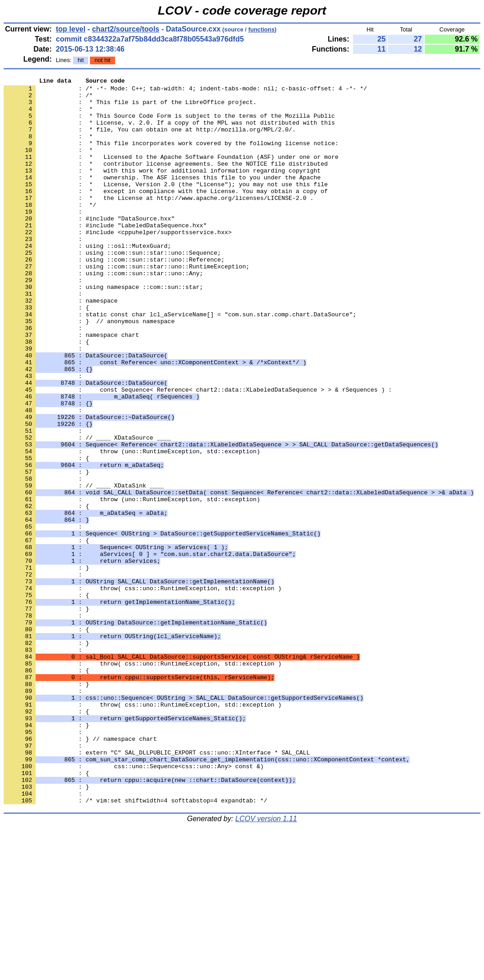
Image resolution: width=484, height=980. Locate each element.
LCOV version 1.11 (266, 964)
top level (71, 29)
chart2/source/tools (126, 29)
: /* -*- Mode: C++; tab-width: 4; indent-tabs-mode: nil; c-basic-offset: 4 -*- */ (185, 91)
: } (46, 666)
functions (262, 29)
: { (46, 395)
